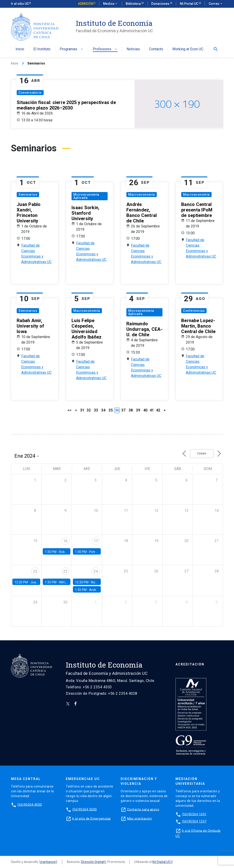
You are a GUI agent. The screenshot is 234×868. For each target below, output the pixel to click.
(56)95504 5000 (85, 809)
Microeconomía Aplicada (86, 196)
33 (96, 410)
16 (65, 541)
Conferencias (194, 311)
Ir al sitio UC (20, 4)
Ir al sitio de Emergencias (92, 818)
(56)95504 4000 (30, 804)
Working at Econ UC (188, 49)
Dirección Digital (92, 862)
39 (138, 410)
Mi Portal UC (189, 4)
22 (35, 571)
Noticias (133, 49)
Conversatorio (30, 93)
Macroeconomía (142, 195)
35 (111, 410)
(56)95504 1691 (194, 814)
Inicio (20, 49)
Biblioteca (134, 4)
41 (152, 410)
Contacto (156, 49)
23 (65, 571)
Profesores (105, 49)
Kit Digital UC (161, 862)
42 (158, 410)
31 (82, 410)
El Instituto (42, 49)
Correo (216, 4)
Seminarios (28, 195)
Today (202, 454)
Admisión (86, 4)
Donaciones (161, 4)
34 (103, 410)
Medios (111, 4)
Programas (72, 49)
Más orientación (140, 818)
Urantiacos (47, 862)
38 (131, 410)
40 (145, 410)
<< (69, 410)
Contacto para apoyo (143, 809)
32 (89, 410)
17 (96, 541)
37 (123, 410)
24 (96, 571)
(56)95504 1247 (194, 821)
